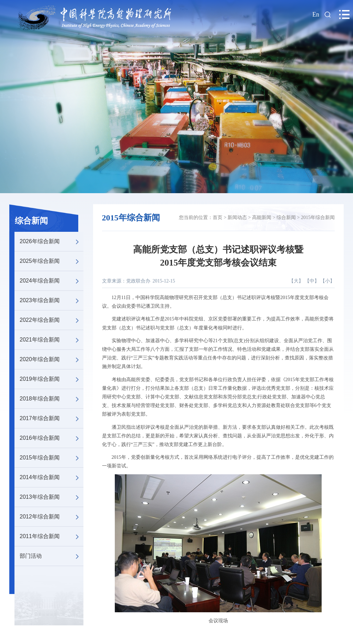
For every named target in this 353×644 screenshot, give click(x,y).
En (316, 14)
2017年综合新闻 (52, 418)
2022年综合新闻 (52, 320)
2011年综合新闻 (52, 536)
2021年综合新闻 (52, 340)
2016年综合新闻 (52, 438)
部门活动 (52, 556)
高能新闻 (262, 217)
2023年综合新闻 (52, 300)
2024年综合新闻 (52, 281)
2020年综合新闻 (52, 359)
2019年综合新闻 (52, 379)
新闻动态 (237, 217)
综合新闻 (31, 221)
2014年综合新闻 (52, 477)
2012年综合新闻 (52, 517)
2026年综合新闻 (52, 241)
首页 (218, 217)
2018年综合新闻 (52, 399)
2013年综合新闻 (52, 497)
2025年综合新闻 (52, 261)
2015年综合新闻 (52, 458)
